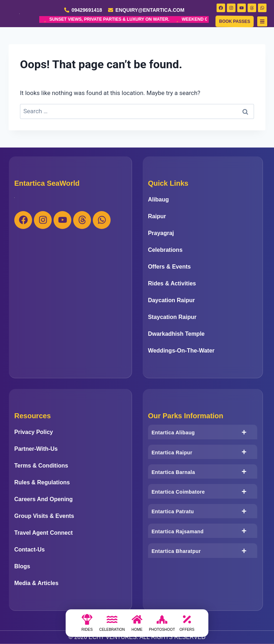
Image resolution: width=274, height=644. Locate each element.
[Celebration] (112, 625)
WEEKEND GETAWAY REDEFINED (150, 19)
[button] (262, 21)
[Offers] (187, 625)
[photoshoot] (162, 625)
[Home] (137, 625)
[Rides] (87, 625)
